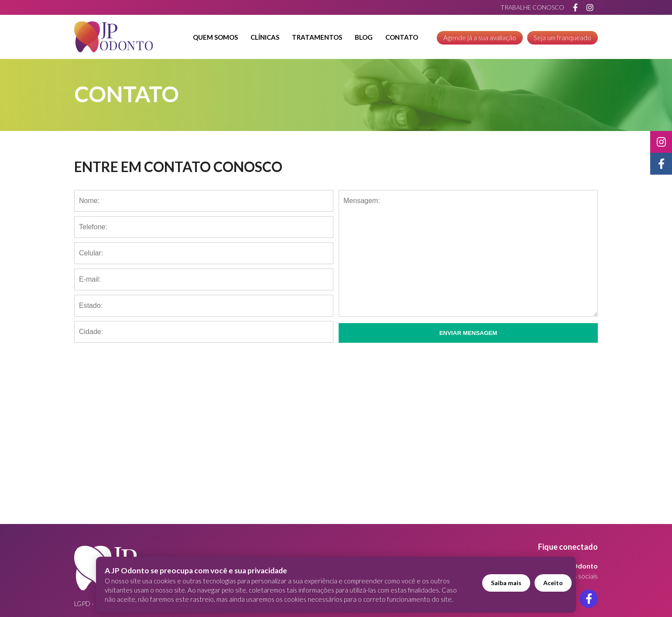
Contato (402, 37)
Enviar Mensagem (468, 333)
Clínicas (265, 37)
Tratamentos (317, 37)
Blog (364, 37)
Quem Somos (215, 37)
